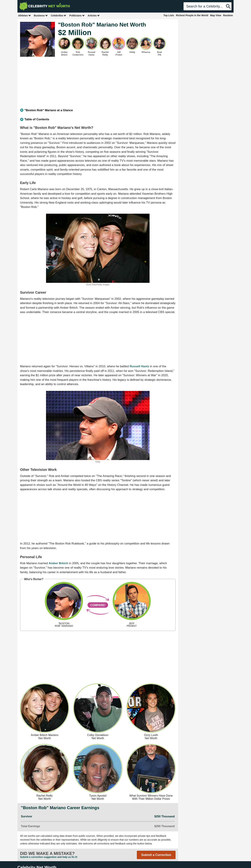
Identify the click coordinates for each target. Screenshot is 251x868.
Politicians (77, 15)
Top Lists (169, 15)
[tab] (98, 110)
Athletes (24, 15)
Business (41, 15)
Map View (216, 15)
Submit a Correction (156, 855)
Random (228, 15)
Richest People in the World (192, 15)
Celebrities (59, 15)
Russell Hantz (139, 366)
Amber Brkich (58, 563)
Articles (94, 15)
